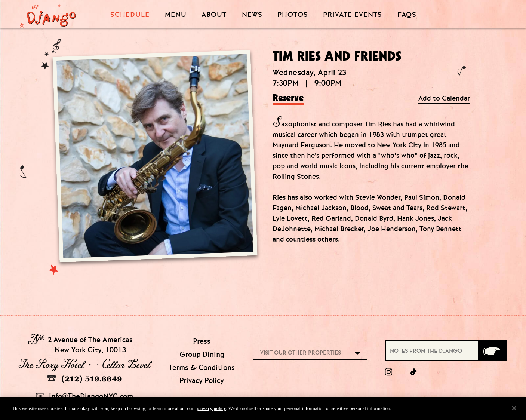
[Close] (514, 411)
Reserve (288, 98)
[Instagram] (389, 372)
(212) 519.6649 (84, 379)
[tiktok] (414, 372)
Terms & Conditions (202, 367)
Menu (176, 15)
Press (202, 341)
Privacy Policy (202, 381)
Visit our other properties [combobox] (301, 353)
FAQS (407, 15)
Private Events (353, 15)
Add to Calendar (444, 99)
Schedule (130, 15)
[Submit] (492, 351)
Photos (293, 15)
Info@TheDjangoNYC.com (85, 396)
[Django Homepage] (48, 14)
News (252, 15)
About (214, 15)
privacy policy (211, 411)
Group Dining (202, 354)
